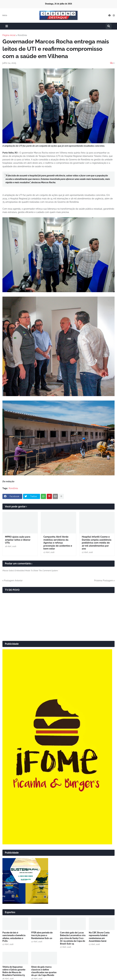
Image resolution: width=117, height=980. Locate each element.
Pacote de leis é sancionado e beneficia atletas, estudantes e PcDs (14, 937)
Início (5, 15)
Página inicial (9, 35)
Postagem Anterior (13, 581)
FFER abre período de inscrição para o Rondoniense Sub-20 (42, 935)
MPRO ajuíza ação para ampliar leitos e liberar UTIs (18, 540)
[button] (7, 26)
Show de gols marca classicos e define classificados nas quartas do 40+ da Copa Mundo (44, 971)
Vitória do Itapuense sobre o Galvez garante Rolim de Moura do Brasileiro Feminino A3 (14, 971)
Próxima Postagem (104, 581)
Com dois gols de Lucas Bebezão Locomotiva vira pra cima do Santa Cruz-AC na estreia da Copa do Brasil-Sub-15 (73, 938)
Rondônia (22, 35)
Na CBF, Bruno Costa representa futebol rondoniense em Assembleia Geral (99, 937)
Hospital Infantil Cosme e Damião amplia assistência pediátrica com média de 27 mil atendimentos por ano (97, 543)
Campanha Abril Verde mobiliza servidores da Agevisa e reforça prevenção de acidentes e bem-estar (58, 543)
